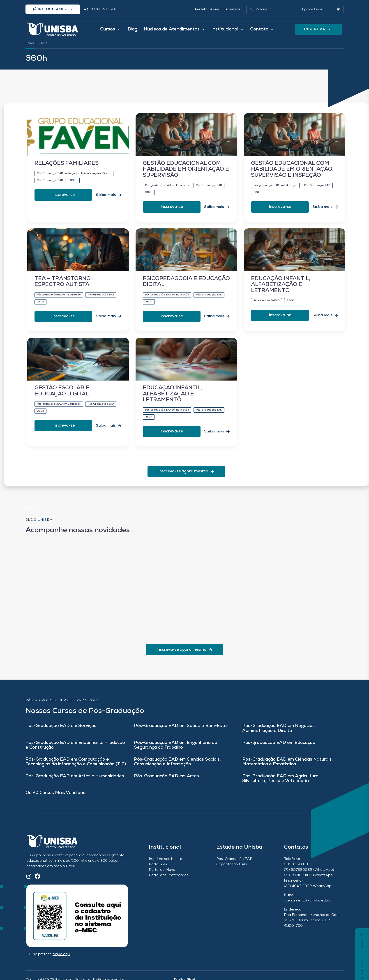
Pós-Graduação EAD (234, 864)
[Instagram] (29, 882)
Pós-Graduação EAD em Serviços (61, 731)
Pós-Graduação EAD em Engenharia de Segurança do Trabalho (176, 750)
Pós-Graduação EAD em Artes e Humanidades (75, 781)
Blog (133, 31)
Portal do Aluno (207, 10)
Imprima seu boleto (166, 864)
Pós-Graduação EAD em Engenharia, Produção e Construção (75, 750)
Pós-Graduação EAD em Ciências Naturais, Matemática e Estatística (287, 767)
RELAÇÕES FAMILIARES (67, 168)
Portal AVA (158, 869)
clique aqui (61, 959)
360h (43, 46)
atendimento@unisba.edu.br (308, 906)
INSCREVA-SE (319, 31)
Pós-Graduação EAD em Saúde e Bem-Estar (181, 731)
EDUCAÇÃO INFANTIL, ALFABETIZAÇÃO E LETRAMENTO (281, 290)
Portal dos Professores (169, 880)
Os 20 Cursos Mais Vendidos (55, 798)
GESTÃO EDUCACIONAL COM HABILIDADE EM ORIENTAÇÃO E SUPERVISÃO (186, 174)
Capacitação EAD (232, 869)
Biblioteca (232, 10)
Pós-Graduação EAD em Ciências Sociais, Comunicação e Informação (177, 767)
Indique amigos (55, 10)
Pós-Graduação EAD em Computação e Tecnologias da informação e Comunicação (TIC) (76, 767)
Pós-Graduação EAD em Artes (166, 781)
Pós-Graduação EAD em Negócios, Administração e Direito (279, 733)
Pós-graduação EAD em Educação (279, 748)
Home (30, 46)
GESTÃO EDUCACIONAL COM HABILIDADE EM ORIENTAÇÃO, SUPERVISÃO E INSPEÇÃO (292, 174)
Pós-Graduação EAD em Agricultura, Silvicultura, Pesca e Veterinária (281, 784)
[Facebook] (37, 882)
